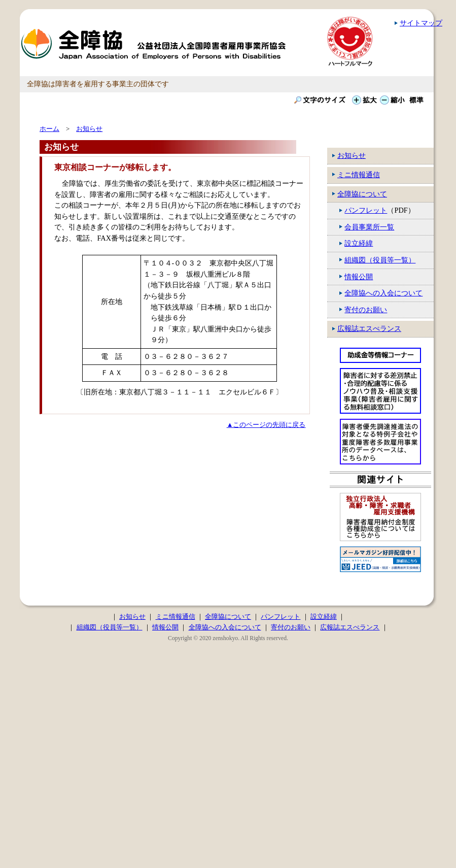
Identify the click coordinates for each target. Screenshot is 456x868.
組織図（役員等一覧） (380, 260)
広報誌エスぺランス (369, 328)
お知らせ (352, 155)
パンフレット (366, 210)
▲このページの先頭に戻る (266, 425)
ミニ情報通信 (359, 175)
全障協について (362, 194)
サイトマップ (421, 23)
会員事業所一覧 (369, 227)
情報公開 (359, 277)
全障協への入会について (383, 293)
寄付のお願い (366, 310)
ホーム (49, 129)
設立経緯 (359, 243)
